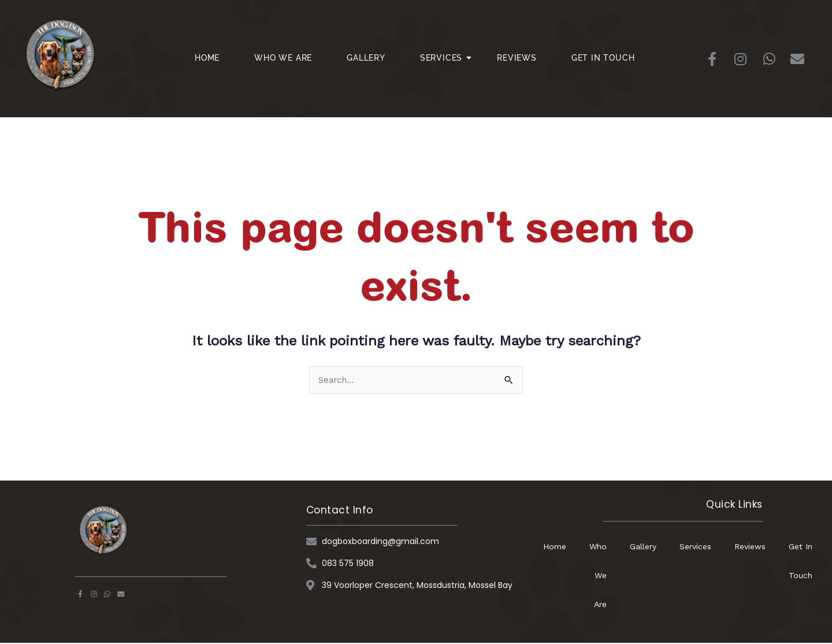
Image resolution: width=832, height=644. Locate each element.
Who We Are (283, 58)
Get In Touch (603, 58)
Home (207, 58)
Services (445, 58)
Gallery (366, 58)
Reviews (517, 58)
